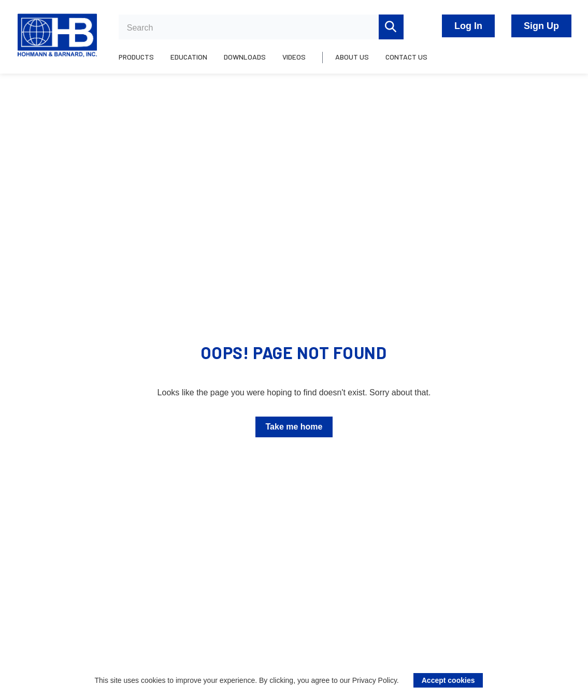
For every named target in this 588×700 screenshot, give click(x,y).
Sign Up (541, 26)
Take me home (294, 427)
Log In (468, 26)
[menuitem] (140, 63)
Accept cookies (448, 680)
